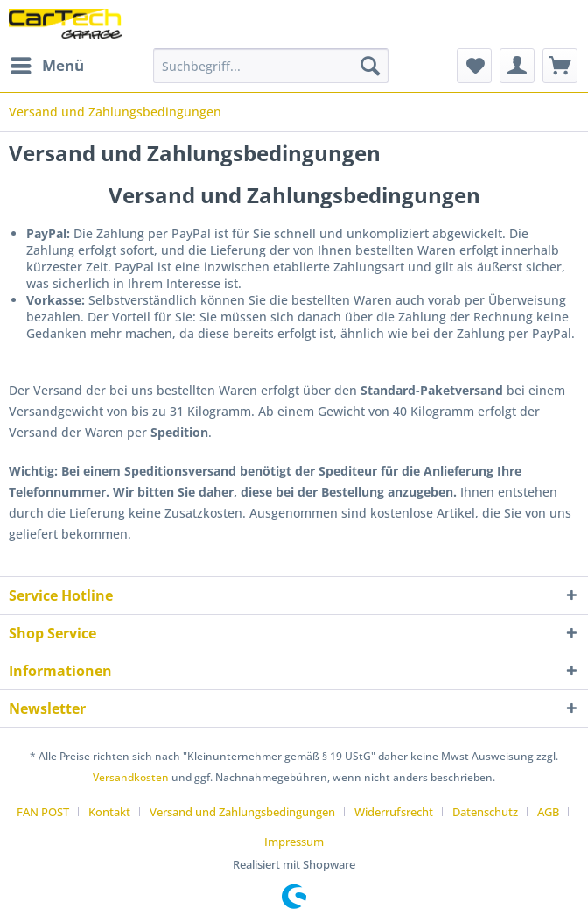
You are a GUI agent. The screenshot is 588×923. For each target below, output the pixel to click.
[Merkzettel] (474, 66)
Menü (47, 63)
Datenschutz (485, 812)
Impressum (294, 842)
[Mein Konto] (517, 66)
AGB (548, 812)
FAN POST (43, 812)
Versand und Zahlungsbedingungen (242, 812)
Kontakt (109, 812)
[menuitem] (46, 66)
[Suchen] (370, 66)
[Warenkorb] (560, 66)
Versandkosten (131, 777)
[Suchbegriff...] (271, 66)
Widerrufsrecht (394, 812)
